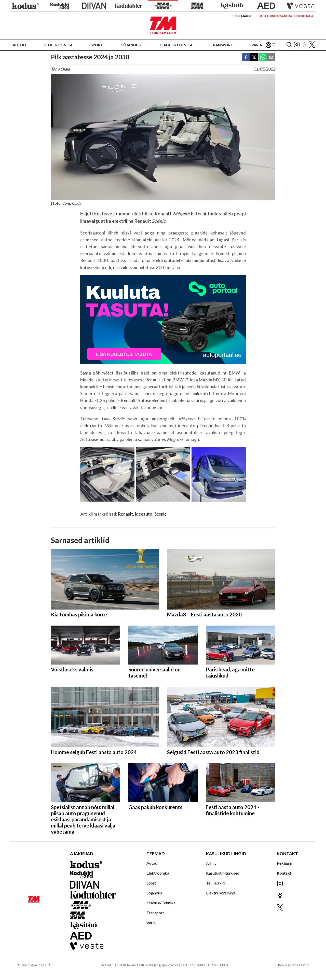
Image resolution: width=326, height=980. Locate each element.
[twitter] (254, 58)
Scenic (160, 514)
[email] (271, 58)
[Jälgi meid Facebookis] (304, 45)
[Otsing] (289, 45)
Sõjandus (131, 45)
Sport (97, 45)
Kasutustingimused (223, 873)
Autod (19, 45)
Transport (222, 45)
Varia (257, 45)
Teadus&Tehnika (176, 45)
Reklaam (284, 863)
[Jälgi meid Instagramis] (297, 45)
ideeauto (144, 514)
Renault (125, 514)
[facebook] (246, 58)
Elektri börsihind (221, 893)
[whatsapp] (263, 58)
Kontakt (284, 873)
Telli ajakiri (242, 16)
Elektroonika (58, 45)
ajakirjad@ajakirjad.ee (162, 965)
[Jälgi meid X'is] (312, 45)
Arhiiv (211, 863)
